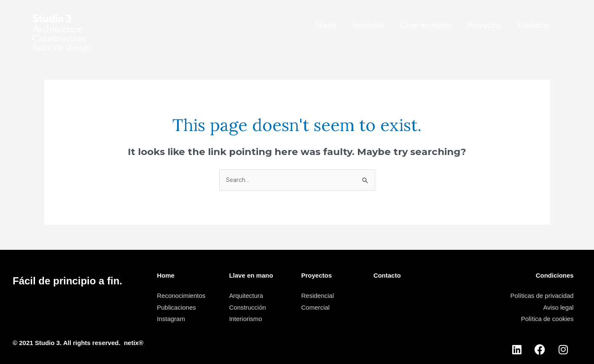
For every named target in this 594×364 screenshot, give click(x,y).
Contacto (533, 25)
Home (326, 25)
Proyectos (484, 25)
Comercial (316, 307)
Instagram (171, 319)
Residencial (318, 296)
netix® (134, 343)
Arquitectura (246, 296)
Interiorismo (245, 319)
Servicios (368, 25)
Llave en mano (425, 25)
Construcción (247, 307)
